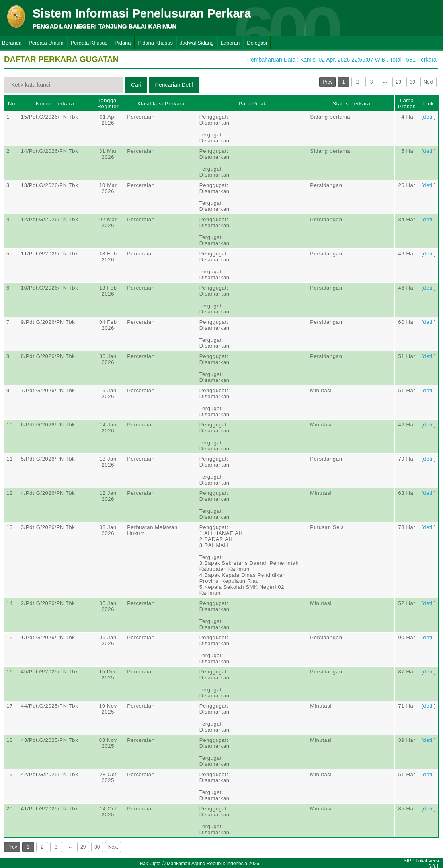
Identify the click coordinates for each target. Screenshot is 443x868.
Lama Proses (407, 103)
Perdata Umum (46, 43)
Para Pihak (253, 104)
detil (428, 117)
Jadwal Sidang (197, 43)
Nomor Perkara (55, 104)
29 (398, 82)
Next (428, 82)
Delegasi (257, 43)
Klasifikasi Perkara (161, 104)
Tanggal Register (108, 103)
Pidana (123, 43)
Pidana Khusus (155, 43)
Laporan (230, 43)
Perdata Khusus (89, 43)
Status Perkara (351, 104)
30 (412, 82)
